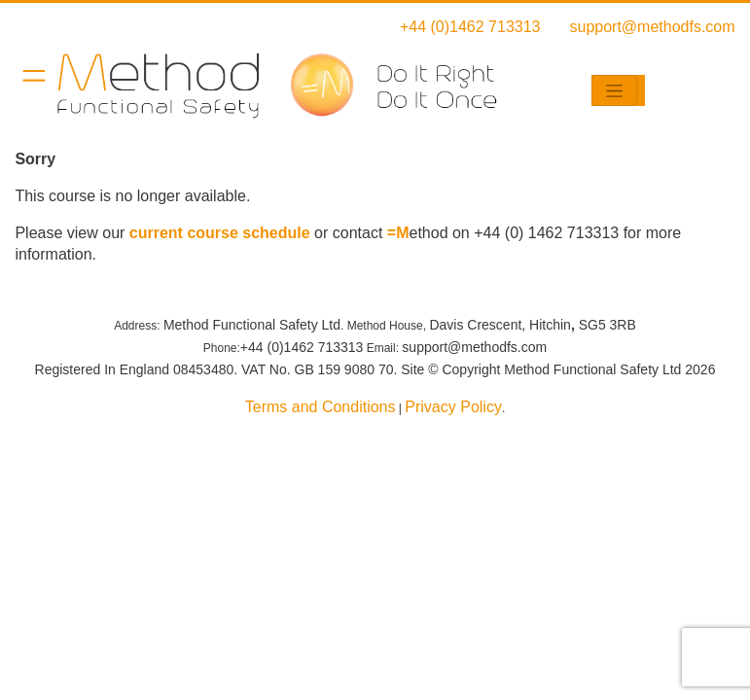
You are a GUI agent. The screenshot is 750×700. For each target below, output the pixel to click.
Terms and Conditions (321, 407)
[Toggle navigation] (614, 90)
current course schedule (220, 233)
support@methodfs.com (653, 27)
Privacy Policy (453, 407)
